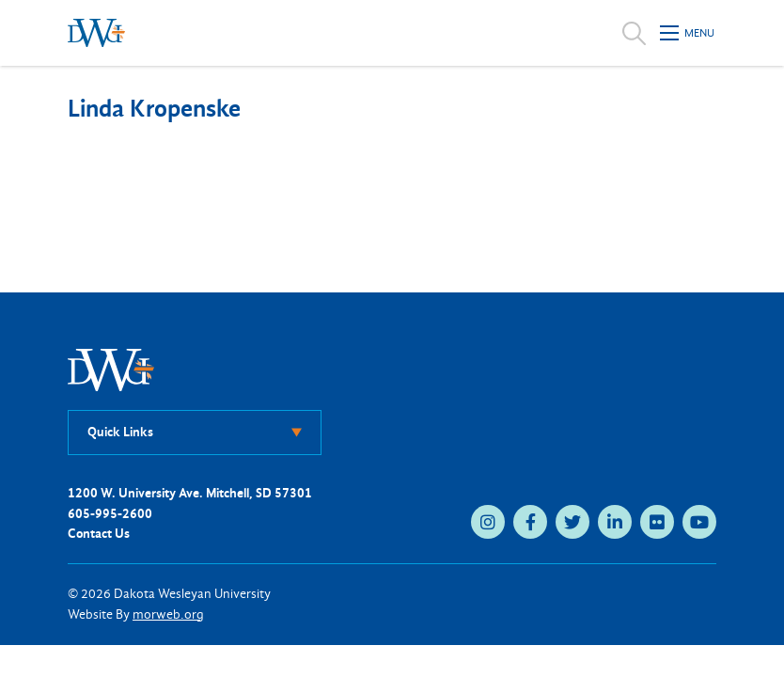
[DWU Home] (111, 369)
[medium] (488, 522)
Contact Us (99, 534)
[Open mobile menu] (688, 33)
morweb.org (168, 614)
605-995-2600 (110, 514)
